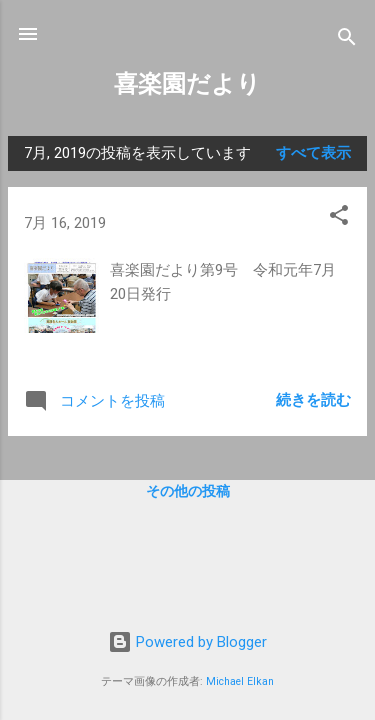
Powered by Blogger (187, 642)
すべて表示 (313, 153)
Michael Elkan (240, 681)
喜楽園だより (187, 84)
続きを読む (313, 400)
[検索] (347, 40)
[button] (339, 218)
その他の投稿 (188, 491)
